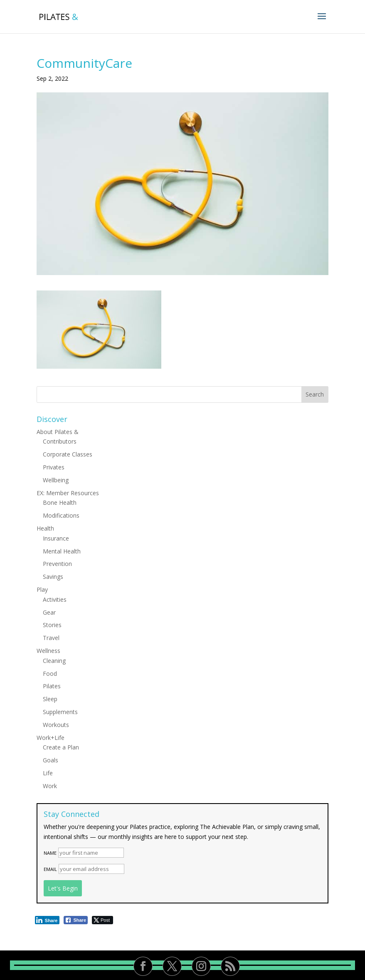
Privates (54, 467)
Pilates (52, 686)
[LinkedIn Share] (47, 920)
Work (50, 786)
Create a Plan (61, 747)
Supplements (60, 712)
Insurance (56, 538)
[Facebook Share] (76, 920)
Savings (53, 577)
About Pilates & (58, 432)
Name (50, 853)
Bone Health (60, 502)
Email (50, 869)
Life (48, 773)
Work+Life (51, 738)
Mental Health (62, 551)
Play (42, 589)
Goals (51, 760)
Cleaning (54, 661)
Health (45, 528)
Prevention (57, 564)
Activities (55, 599)
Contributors (60, 441)
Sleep (50, 699)
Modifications (61, 515)
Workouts (56, 725)
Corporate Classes (68, 454)
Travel (51, 638)
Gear (49, 612)
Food (50, 674)
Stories (52, 625)
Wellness (48, 651)
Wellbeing (56, 480)
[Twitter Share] (102, 920)
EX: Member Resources (68, 493)
